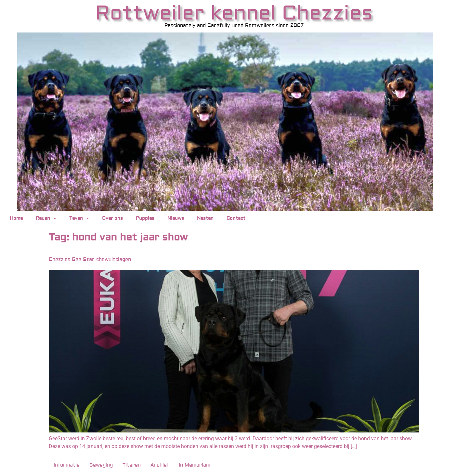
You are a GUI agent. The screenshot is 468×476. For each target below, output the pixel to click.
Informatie (67, 465)
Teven (79, 218)
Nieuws (176, 218)
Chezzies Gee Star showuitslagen (90, 259)
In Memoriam (195, 465)
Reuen (46, 218)
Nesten (205, 218)
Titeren (132, 465)
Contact (236, 218)
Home (16, 218)
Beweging (101, 465)
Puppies (145, 218)
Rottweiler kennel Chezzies (234, 13)
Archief (160, 465)
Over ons (112, 218)
